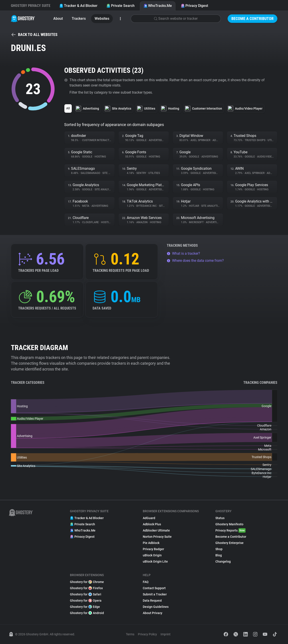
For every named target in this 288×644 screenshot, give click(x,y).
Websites (102, 19)
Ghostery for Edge (85, 607)
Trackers (79, 19)
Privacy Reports (230, 530)
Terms (130, 634)
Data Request (152, 601)
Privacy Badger (153, 549)
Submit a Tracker (155, 594)
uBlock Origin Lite (155, 561)
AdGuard (149, 518)
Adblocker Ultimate (156, 530)
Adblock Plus (152, 524)
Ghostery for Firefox (86, 588)
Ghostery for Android (87, 613)
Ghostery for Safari (86, 594)
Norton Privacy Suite (157, 537)
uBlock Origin (152, 555)
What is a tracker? (183, 253)
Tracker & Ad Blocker (78, 6)
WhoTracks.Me (158, 6)
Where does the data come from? (195, 261)
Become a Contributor (252, 19)
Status (220, 518)
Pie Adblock (151, 543)
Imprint (166, 634)
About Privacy (153, 613)
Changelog (223, 561)
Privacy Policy (147, 634)
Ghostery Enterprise (229, 543)
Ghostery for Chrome (87, 582)
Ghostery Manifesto (229, 524)
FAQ (146, 582)
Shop (219, 549)
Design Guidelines (156, 607)
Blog (219, 555)
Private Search (120, 6)
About (58, 19)
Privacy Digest (194, 6)
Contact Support (154, 588)
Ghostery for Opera (86, 601)
